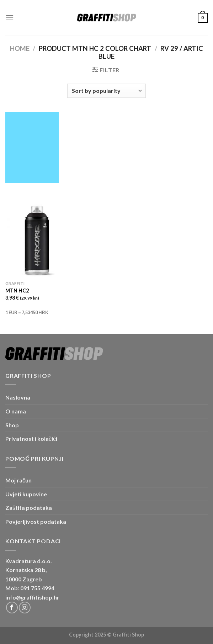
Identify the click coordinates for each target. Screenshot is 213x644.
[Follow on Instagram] (25, 608)
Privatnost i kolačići (31, 439)
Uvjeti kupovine (26, 494)
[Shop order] (106, 91)
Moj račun (18, 480)
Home (20, 48)
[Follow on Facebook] (12, 608)
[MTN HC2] (37, 240)
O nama (16, 411)
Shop (12, 425)
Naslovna (18, 397)
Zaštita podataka (29, 508)
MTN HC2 (17, 291)
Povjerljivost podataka (36, 521)
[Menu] (10, 18)
